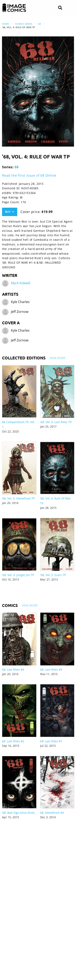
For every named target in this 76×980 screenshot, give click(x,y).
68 (39, 24)
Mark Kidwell (21, 283)
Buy (10, 212)
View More (58, 358)
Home (6, 24)
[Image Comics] (14, 8)
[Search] (60, 8)
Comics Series (24, 24)
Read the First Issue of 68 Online (29, 175)
